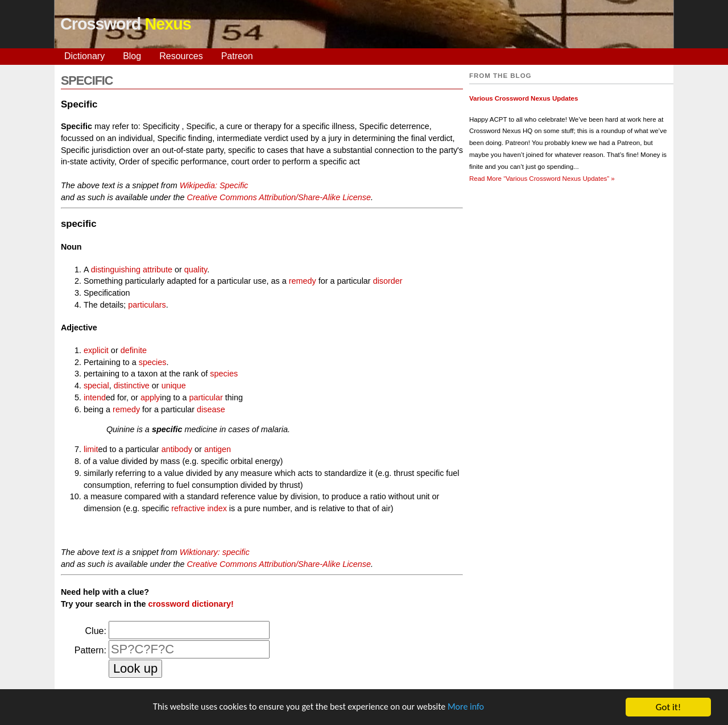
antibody (177, 449)
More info (475, 708)
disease (211, 409)
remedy (303, 281)
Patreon (237, 56)
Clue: (96, 631)
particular (206, 397)
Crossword (126, 24)
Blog (132, 56)
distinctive (132, 386)
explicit (96, 350)
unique (174, 386)
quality (196, 270)
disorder (388, 281)
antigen (218, 449)
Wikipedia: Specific (214, 185)
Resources (181, 56)
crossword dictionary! (191, 604)
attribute (158, 270)
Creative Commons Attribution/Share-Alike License (278, 197)
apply (150, 397)
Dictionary (84, 56)
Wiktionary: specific (215, 552)
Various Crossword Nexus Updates (524, 98)
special (96, 386)
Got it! (668, 707)
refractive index (199, 508)
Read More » (542, 179)
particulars (147, 305)
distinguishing (116, 270)
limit (91, 449)
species (153, 362)
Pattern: (90, 650)
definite (134, 350)
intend (95, 397)
